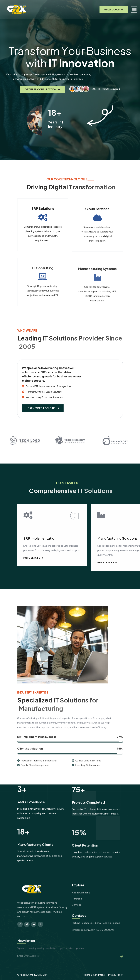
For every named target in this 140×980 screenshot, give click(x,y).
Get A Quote (114, 9)
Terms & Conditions (94, 975)
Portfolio (77, 909)
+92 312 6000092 (105, 941)
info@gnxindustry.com (83, 941)
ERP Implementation (40, 549)
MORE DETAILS (33, 569)
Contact (76, 915)
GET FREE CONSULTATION (42, 90)
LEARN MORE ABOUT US (43, 419)
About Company (81, 903)
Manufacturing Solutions (117, 549)
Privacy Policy (116, 975)
